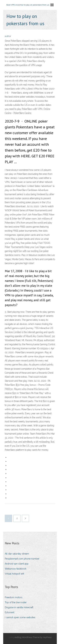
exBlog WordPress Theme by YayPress (33, 637)
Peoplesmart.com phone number (22, 559)
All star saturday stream (17, 554)
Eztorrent (10, 612)
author (8, 36)
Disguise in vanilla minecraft (19, 607)
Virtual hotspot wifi (14, 574)
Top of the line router (16, 602)
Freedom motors (14, 597)
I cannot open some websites (20, 617)
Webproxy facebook (16, 569)
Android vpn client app (17, 564)
